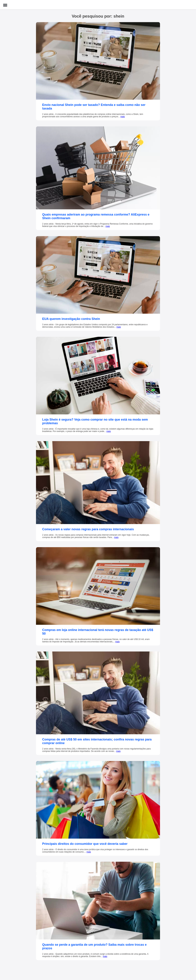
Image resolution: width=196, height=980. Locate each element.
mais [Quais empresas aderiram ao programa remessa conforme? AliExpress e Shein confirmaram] (108, 226)
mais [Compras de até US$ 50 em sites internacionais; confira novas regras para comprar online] (118, 751)
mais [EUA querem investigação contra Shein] (119, 327)
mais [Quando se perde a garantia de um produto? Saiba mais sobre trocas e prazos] (105, 956)
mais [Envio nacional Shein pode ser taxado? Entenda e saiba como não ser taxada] (123, 117)
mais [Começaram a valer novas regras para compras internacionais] (116, 537)
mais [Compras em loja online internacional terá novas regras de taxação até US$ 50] (117, 642)
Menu (5, 5)
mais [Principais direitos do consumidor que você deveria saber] (89, 852)
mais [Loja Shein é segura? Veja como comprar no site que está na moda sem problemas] (109, 431)
